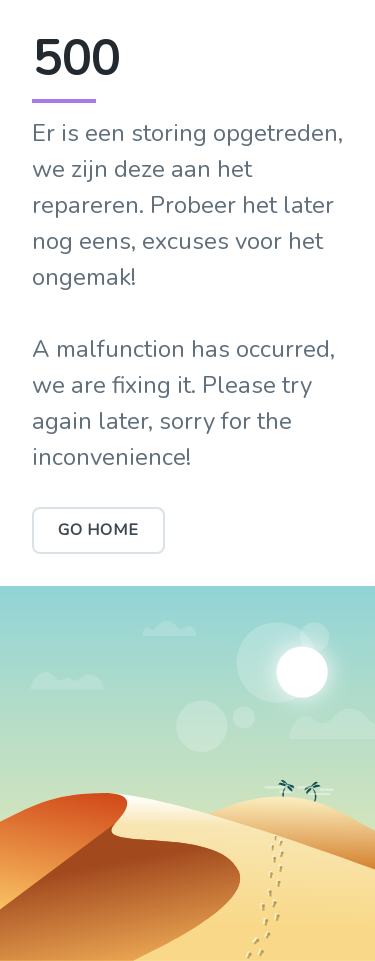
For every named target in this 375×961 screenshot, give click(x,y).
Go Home (98, 530)
